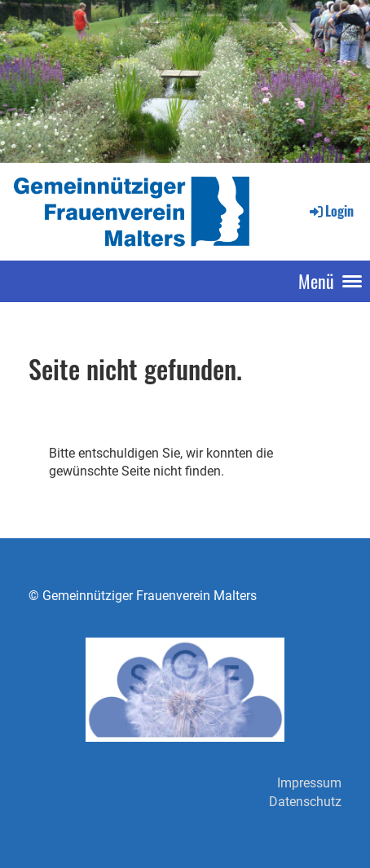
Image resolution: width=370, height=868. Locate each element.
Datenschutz (305, 802)
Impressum (309, 783)
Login (330, 211)
